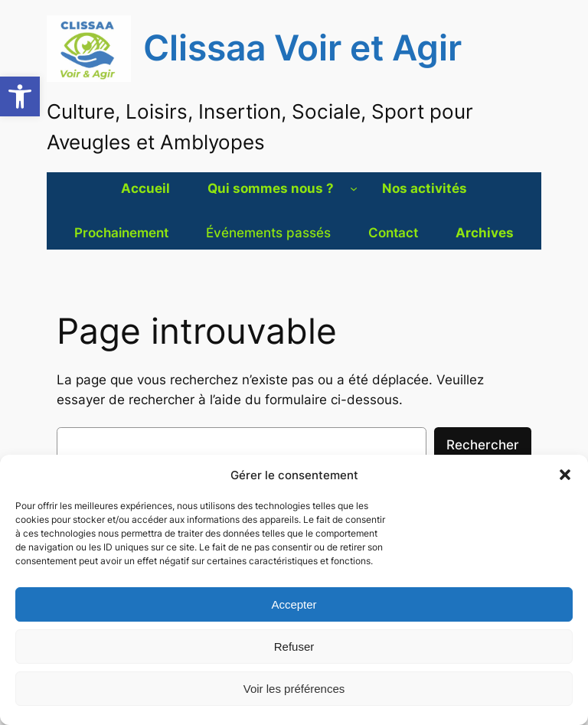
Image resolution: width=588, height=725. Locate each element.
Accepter (294, 604)
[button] (20, 96)
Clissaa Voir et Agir (302, 48)
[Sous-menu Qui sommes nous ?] (354, 188)
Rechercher (483, 445)
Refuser (294, 647)
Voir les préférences (294, 689)
